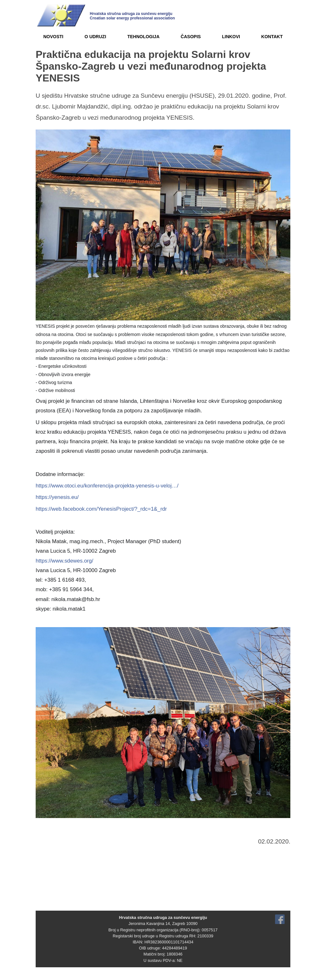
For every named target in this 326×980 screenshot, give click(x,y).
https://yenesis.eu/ (57, 497)
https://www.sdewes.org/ (64, 561)
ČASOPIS (191, 37)
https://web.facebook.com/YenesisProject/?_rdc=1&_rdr (101, 509)
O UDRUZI (96, 37)
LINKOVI (231, 37)
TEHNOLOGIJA (143, 37)
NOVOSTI (53, 37)
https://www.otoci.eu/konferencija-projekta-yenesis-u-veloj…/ (107, 486)
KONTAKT (272, 37)
